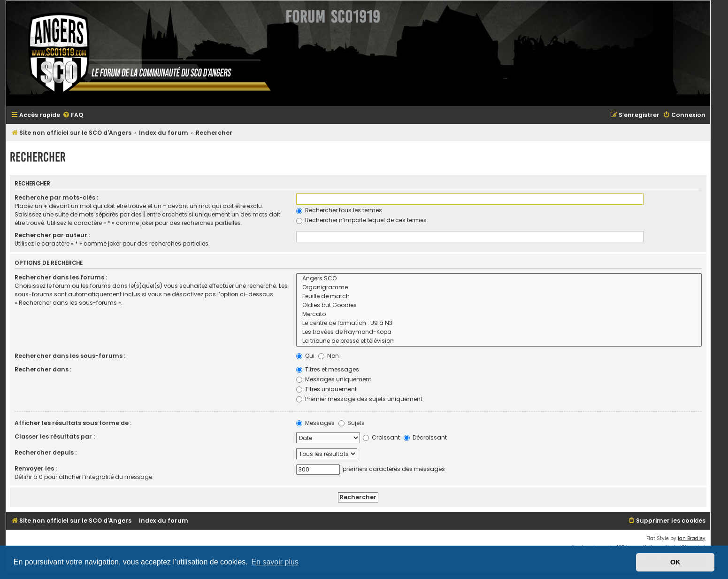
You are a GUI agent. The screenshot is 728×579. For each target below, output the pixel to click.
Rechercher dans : (43, 369)
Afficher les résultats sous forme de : (73, 423)
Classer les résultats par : (55, 436)
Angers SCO (499, 279)
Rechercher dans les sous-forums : (70, 356)
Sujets (352, 423)
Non (329, 356)
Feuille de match (499, 297)
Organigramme (499, 288)
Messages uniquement (334, 379)
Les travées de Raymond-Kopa (499, 332)
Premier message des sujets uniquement (359, 399)
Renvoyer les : (36, 468)
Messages (315, 423)
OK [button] (675, 562)
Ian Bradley (692, 538)
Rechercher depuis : (46, 452)
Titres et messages (328, 369)
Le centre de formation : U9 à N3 (499, 323)
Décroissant (425, 437)
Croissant (381, 437)
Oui (305, 356)
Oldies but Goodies (499, 305)
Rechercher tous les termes (339, 210)
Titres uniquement (326, 389)
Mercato (499, 314)
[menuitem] (73, 115)
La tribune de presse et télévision (499, 341)
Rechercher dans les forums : (61, 277)
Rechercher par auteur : (52, 235)
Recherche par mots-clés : (56, 197)
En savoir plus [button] (275, 562)
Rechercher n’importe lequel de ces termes (361, 220)
